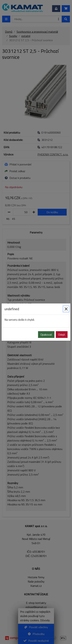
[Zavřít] (66, 309)
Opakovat (46, 335)
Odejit (62, 335)
